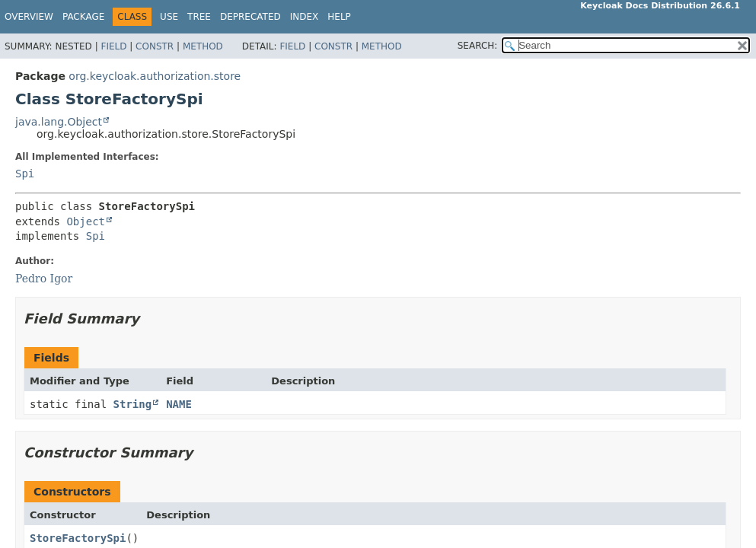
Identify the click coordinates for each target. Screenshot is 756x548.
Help (339, 17)
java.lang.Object (59, 122)
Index (305, 17)
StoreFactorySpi (78, 538)
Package (83, 17)
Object (86, 221)
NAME (179, 404)
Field (113, 46)
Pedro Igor (44, 279)
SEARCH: (478, 46)
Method (203, 46)
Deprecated (250, 17)
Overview (29, 17)
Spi (25, 174)
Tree (199, 17)
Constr (155, 46)
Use (169, 17)
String (133, 404)
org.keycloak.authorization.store (155, 76)
